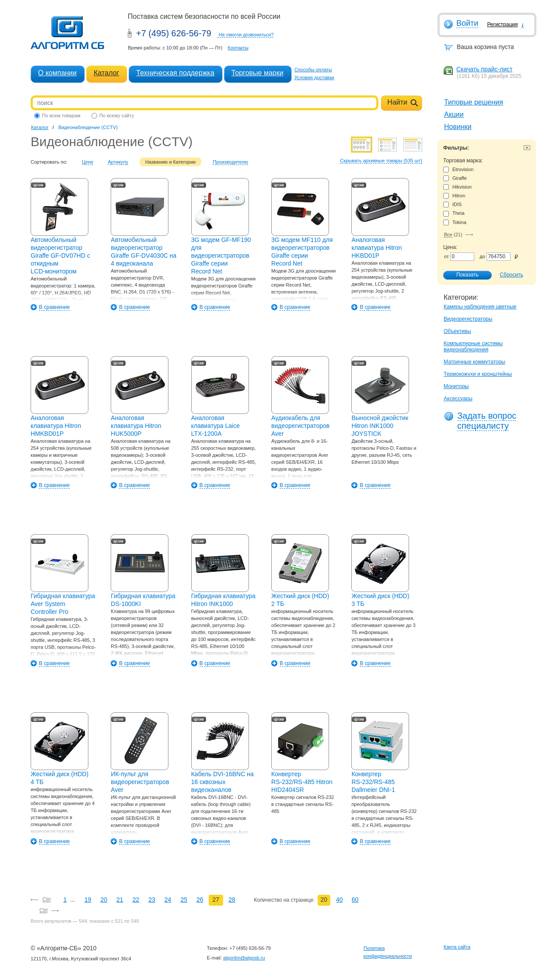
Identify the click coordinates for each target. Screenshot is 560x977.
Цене (87, 162)
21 (120, 900)
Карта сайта (457, 947)
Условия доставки (314, 77)
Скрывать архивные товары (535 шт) (381, 161)
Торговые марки (257, 73)
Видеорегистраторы (468, 319)
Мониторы (456, 386)
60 (355, 900)
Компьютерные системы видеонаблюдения (473, 347)
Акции (454, 114)
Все (448, 235)
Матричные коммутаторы (474, 362)
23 (152, 900)
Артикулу (118, 162)
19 (88, 900)
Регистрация (502, 25)
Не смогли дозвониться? (246, 35)
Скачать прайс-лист (484, 69)
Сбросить (511, 275)
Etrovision (458, 170)
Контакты (238, 48)
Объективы (457, 331)
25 (184, 900)
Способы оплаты (313, 70)
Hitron (454, 196)
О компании (57, 73)
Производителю (230, 162)
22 (136, 900)
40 (339, 900)
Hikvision (457, 187)
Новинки (458, 127)
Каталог (106, 73)
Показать (463, 275)
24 (168, 900)
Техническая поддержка (175, 73)
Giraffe (455, 178)
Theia (454, 213)
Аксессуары (458, 399)
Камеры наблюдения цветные (480, 307)
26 (200, 900)
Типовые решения (474, 102)
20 (104, 900)
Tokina (455, 222)
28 (232, 900)
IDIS (452, 205)
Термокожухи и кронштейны (478, 374)
